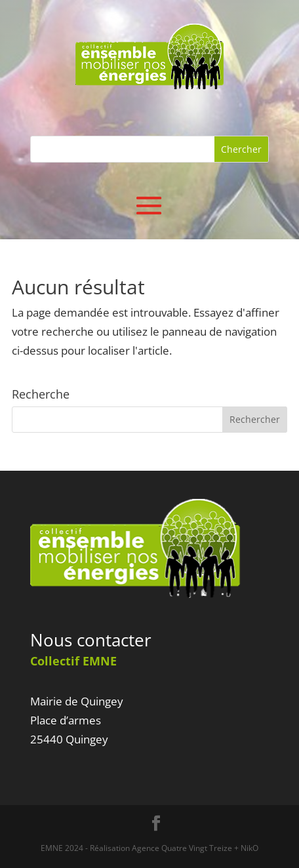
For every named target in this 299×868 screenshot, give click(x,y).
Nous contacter (91, 640)
